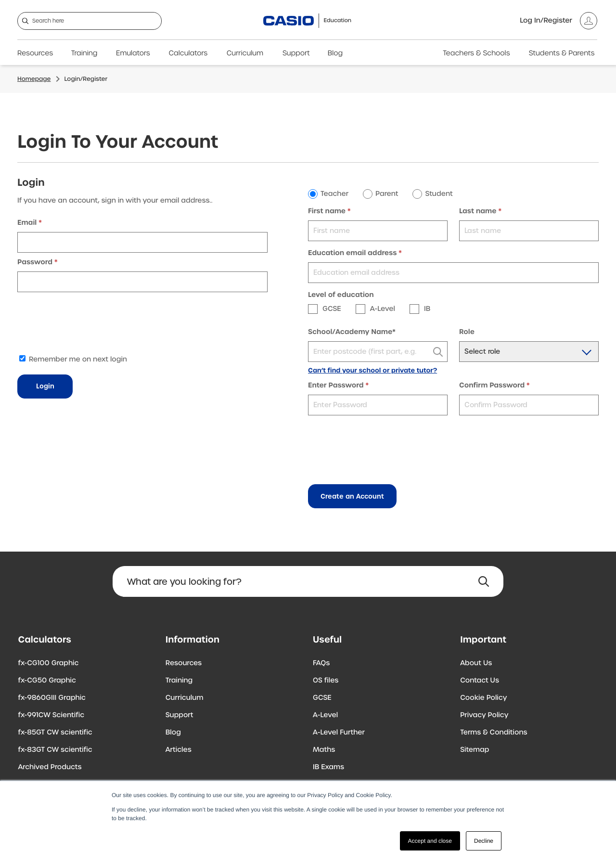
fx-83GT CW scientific (55, 750)
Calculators (188, 53)
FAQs (321, 663)
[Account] (558, 21)
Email (27, 223)
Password (35, 262)
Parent (387, 194)
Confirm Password (492, 386)
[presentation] (90, 325)
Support (296, 53)
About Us (476, 663)
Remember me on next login (73, 360)
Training (84, 53)
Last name (478, 211)
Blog (335, 53)
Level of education (341, 295)
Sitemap (475, 750)
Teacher (334, 194)
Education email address (352, 253)
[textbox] (378, 352)
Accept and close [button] (430, 841)
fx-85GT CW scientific (55, 733)
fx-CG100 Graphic (49, 663)
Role (467, 332)
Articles (179, 750)
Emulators (133, 53)
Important (483, 640)
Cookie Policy (483, 698)
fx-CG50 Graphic (47, 681)
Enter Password (336, 386)
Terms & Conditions (494, 733)
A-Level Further (339, 733)
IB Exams (328, 767)
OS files (326, 681)
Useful (327, 640)
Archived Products (50, 767)
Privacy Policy (484, 715)
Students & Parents (562, 53)
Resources (35, 53)
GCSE (322, 698)
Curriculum (245, 53)
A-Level (325, 715)
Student (439, 194)
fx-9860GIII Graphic (52, 698)
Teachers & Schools (476, 53)
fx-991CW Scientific (51, 715)
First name (327, 211)
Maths (324, 750)
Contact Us (480, 681)
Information (192, 640)
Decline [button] (484, 841)
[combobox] (378, 352)
